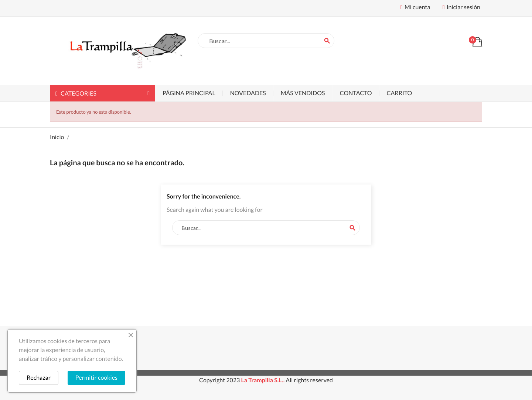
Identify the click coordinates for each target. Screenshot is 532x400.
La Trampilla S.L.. (263, 380)
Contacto (356, 93)
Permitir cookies (96, 378)
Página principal (189, 93)
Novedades (248, 93)
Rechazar (39, 378)
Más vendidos (303, 93)
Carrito (400, 93)
